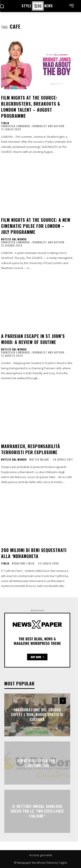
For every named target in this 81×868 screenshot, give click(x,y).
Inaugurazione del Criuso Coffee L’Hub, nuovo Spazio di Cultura (37, 715)
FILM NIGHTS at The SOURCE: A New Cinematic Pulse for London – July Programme (36, 226)
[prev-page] (55, 701)
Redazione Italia (23, 563)
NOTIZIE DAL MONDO (14, 239)
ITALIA (5, 123)
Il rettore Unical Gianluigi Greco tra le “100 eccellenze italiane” (37, 811)
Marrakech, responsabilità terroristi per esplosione (31, 449)
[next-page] (63, 701)
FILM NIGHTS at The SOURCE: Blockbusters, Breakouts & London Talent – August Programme (31, 107)
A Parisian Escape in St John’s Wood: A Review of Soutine (33, 339)
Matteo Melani (39, 459)
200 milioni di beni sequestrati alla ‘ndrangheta (34, 553)
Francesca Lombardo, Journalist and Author (33, 126)
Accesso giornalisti (41, 855)
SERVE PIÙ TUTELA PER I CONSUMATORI (37, 763)
